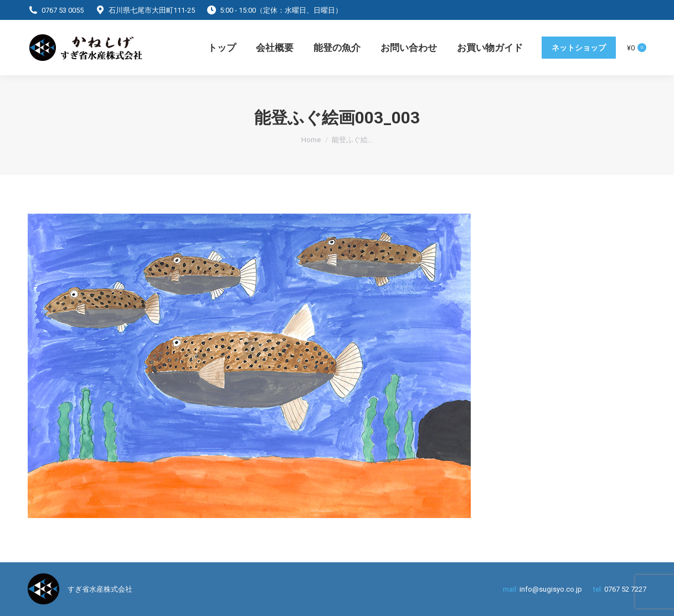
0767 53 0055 (63, 10)
